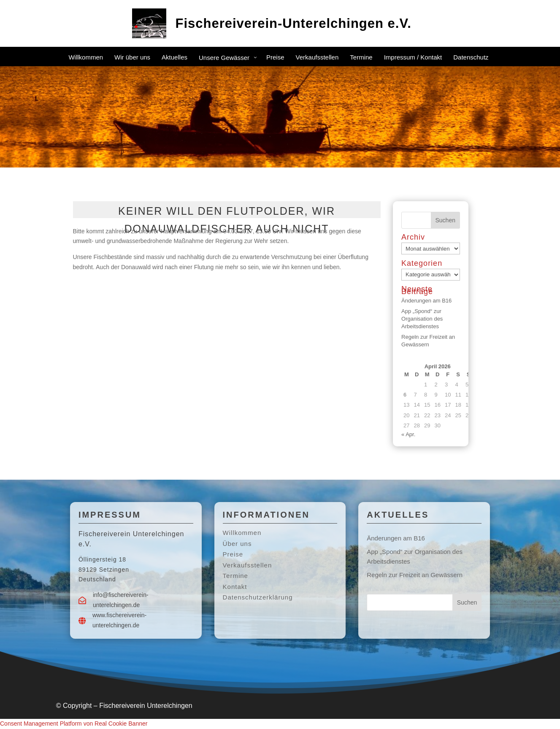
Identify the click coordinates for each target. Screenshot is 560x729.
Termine (235, 576)
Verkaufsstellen (248, 565)
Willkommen (242, 533)
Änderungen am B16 (426, 301)
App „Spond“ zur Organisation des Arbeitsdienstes (422, 319)
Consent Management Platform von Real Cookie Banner (74, 724)
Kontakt (235, 587)
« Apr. (408, 434)
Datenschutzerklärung (258, 597)
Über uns (237, 544)
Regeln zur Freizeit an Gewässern (415, 575)
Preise (233, 554)
